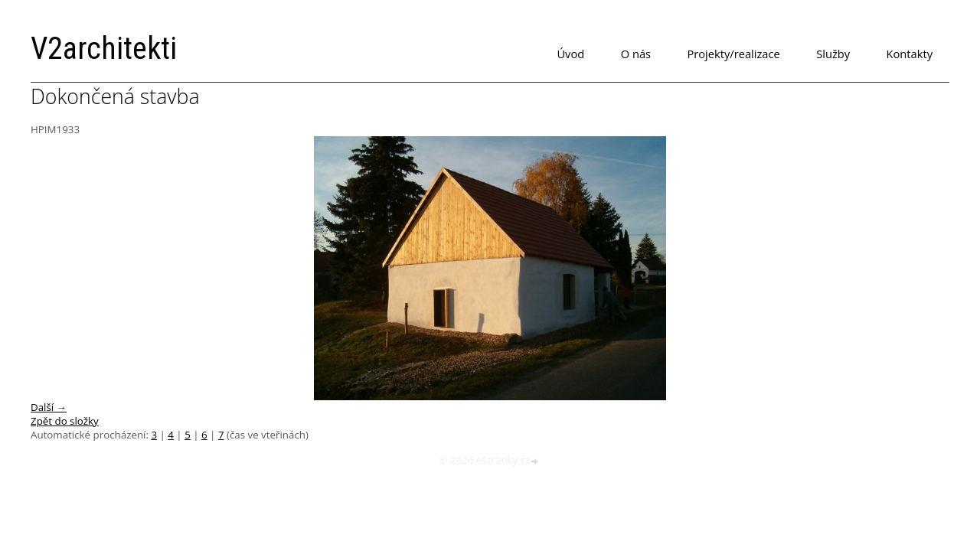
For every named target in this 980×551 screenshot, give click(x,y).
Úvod (570, 54)
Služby (833, 54)
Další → (49, 407)
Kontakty (910, 54)
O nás (636, 54)
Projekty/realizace (734, 54)
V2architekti (104, 49)
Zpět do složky (65, 421)
